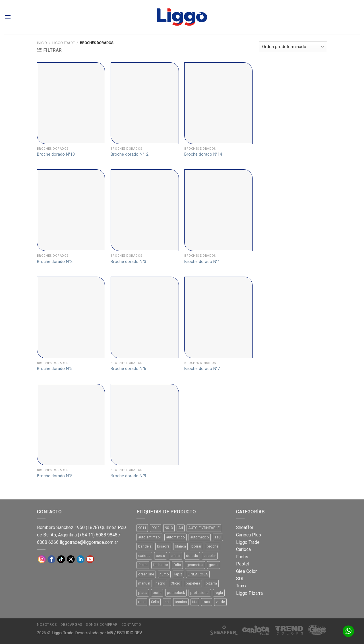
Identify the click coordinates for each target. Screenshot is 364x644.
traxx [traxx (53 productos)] (207, 602)
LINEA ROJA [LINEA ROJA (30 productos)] (198, 574)
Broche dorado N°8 (55, 476)
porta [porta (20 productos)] (157, 593)
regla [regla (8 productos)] (219, 593)
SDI (240, 579)
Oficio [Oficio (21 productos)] (175, 583)
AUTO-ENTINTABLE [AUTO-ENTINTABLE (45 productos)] (204, 528)
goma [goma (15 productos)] (214, 565)
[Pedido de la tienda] (293, 47)
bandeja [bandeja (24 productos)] (145, 546)
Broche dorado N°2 (55, 262)
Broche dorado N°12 (130, 154)
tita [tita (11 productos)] (195, 602)
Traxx (241, 586)
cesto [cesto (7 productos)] (161, 556)
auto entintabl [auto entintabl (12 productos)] (149, 537)
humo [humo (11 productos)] (164, 574)
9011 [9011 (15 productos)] (142, 528)
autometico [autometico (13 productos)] (200, 537)
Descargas (71, 625)
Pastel (243, 564)
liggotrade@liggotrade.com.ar (89, 542)
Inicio (42, 43)
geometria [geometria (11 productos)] (195, 565)
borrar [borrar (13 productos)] (196, 546)
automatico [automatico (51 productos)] (175, 537)
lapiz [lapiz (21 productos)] (178, 574)
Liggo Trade (64, 43)
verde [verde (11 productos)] (220, 602)
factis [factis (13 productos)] (143, 565)
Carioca (243, 549)
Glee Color (246, 571)
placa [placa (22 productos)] (143, 593)
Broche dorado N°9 (128, 476)
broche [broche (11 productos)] (213, 546)
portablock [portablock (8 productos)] (176, 593)
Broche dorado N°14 (203, 154)
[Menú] (8, 17)
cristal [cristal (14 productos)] (176, 556)
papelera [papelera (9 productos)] (193, 583)
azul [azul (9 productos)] (218, 537)
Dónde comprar (102, 625)
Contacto (131, 625)
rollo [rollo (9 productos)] (142, 602)
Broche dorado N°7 (202, 369)
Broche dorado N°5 (55, 369)
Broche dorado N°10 (56, 154)
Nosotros (47, 625)
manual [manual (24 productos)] (144, 583)
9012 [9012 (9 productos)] (156, 528)
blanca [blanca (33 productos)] (180, 546)
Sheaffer (245, 527)
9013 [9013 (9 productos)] (169, 528)
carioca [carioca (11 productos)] (144, 556)
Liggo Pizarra (249, 593)
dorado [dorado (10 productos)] (192, 556)
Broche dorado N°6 (128, 369)
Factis (242, 557)
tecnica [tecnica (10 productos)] (181, 602)
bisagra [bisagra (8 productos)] (163, 546)
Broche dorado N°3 (128, 262)
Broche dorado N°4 (202, 262)
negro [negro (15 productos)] (160, 583)
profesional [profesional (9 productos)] (200, 593)
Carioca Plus (249, 535)
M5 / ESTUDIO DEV (125, 633)
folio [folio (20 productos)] (177, 565)
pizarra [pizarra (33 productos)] (211, 583)
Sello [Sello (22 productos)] (155, 602)
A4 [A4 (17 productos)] (181, 528)
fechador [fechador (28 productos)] (161, 565)
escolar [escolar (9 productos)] (210, 556)
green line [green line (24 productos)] (146, 574)
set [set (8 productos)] (167, 602)
